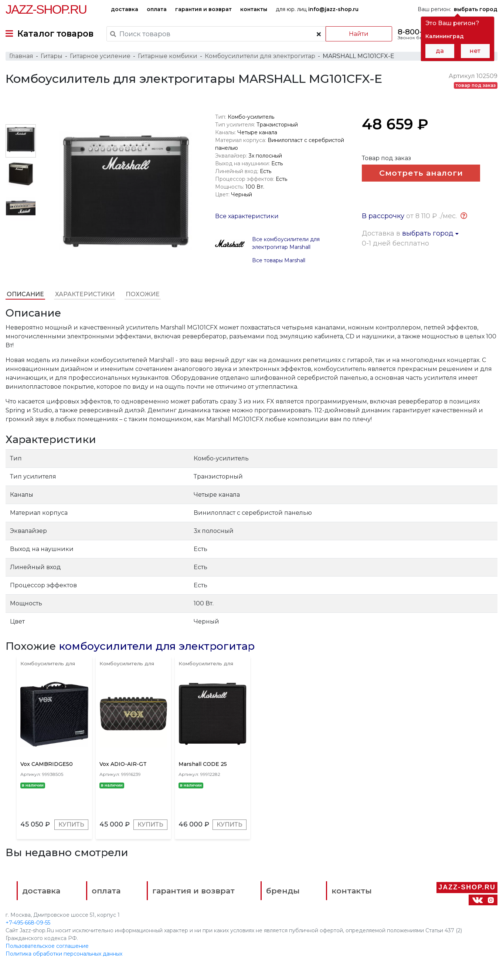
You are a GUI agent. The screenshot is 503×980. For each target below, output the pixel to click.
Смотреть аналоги (421, 173)
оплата (157, 9)
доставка (125, 9)
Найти (359, 34)
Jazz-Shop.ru (46, 9)
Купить (71, 824)
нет (475, 51)
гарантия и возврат (203, 9)
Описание (25, 294)
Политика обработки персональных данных (64, 954)
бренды (283, 891)
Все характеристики (247, 216)
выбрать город (430, 233)
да (440, 51)
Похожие (143, 294)
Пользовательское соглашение (47, 946)
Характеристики (85, 294)
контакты (254, 9)
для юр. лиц (317, 9)
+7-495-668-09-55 (28, 923)
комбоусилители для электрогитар (157, 646)
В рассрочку (383, 216)
